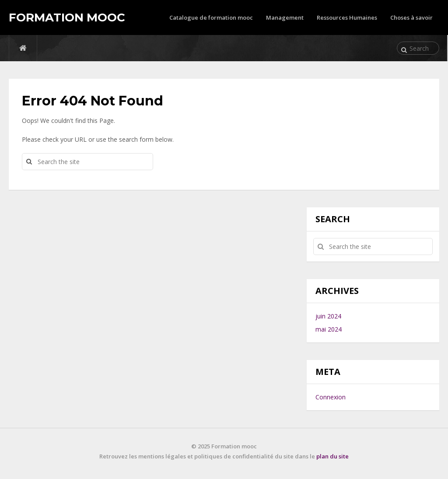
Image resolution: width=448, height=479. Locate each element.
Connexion (331, 397)
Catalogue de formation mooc (211, 17)
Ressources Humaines (347, 17)
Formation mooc (67, 17)
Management (285, 17)
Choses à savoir (411, 17)
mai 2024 (329, 329)
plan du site (332, 456)
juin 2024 (328, 316)
